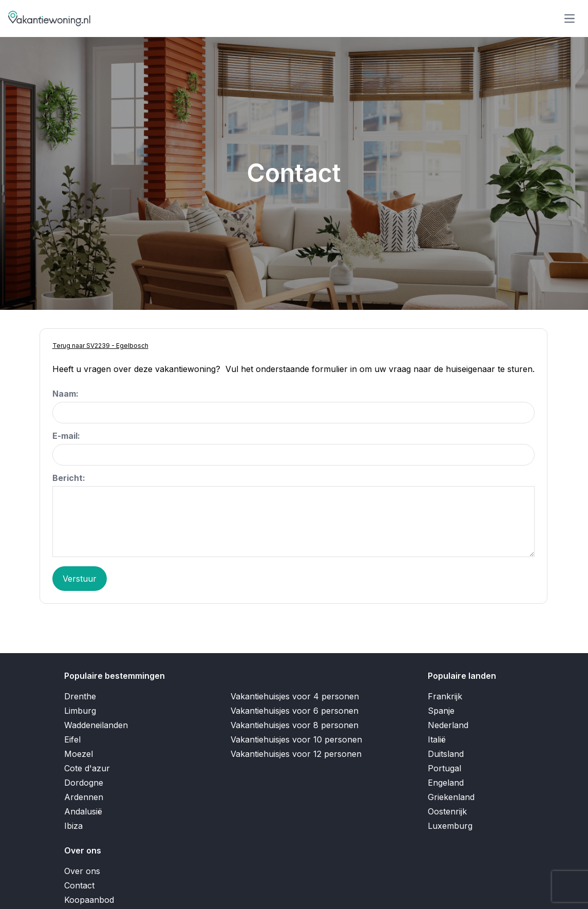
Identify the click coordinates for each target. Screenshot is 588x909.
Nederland (448, 725)
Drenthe (80, 696)
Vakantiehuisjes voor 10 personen (296, 739)
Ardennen (84, 797)
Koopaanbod (89, 900)
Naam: (65, 394)
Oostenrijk (447, 811)
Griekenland (451, 797)
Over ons (82, 871)
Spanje (441, 711)
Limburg (80, 711)
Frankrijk (445, 696)
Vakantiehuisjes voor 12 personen (296, 754)
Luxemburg (450, 826)
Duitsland (446, 754)
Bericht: (69, 478)
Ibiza (73, 826)
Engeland (446, 783)
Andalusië (83, 811)
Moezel (79, 754)
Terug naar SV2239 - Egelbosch (100, 346)
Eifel (72, 739)
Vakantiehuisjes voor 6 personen (295, 711)
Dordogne (84, 783)
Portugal (444, 768)
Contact (79, 885)
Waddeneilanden (96, 725)
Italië (437, 739)
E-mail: (66, 436)
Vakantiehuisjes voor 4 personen (295, 696)
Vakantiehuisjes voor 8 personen (295, 725)
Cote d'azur (87, 768)
